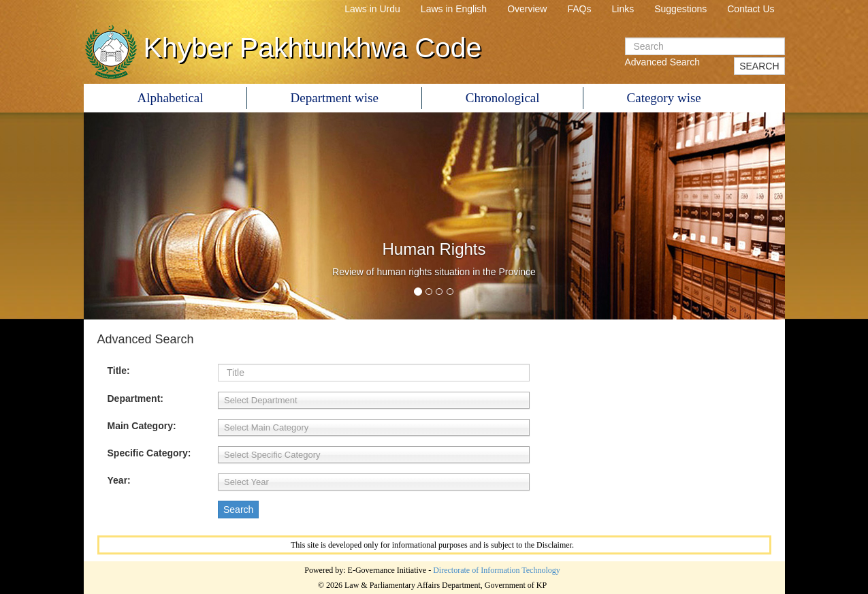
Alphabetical (171, 98)
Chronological (503, 98)
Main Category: (142, 426)
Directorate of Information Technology (497, 570)
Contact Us (751, 9)
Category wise (664, 98)
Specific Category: (149, 453)
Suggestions (680, 9)
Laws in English (454, 9)
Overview (527, 9)
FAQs (579, 9)
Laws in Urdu (372, 9)
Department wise (335, 98)
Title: (119, 371)
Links (623, 9)
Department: (135, 398)
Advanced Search (663, 62)
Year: (119, 480)
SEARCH (759, 66)
